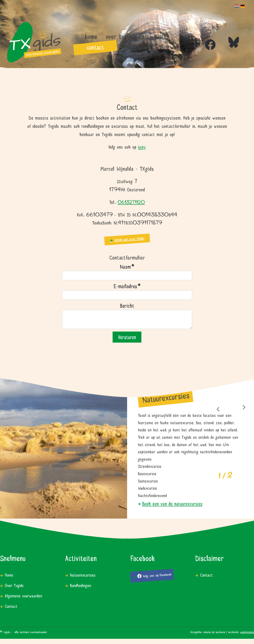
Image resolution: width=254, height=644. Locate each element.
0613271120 (131, 202)
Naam (127, 266)
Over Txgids (14, 585)
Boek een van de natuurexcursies (172, 503)
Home (9, 575)
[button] (218, 409)
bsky (142, 147)
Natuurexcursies (83, 575)
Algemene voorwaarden (23, 595)
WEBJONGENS (247, 632)
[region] (127, 447)
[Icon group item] (206, 40)
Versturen (127, 337)
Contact (11, 606)
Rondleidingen (81, 585)
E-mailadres (127, 286)
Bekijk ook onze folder (129, 239)
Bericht (127, 305)
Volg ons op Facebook (154, 575)
